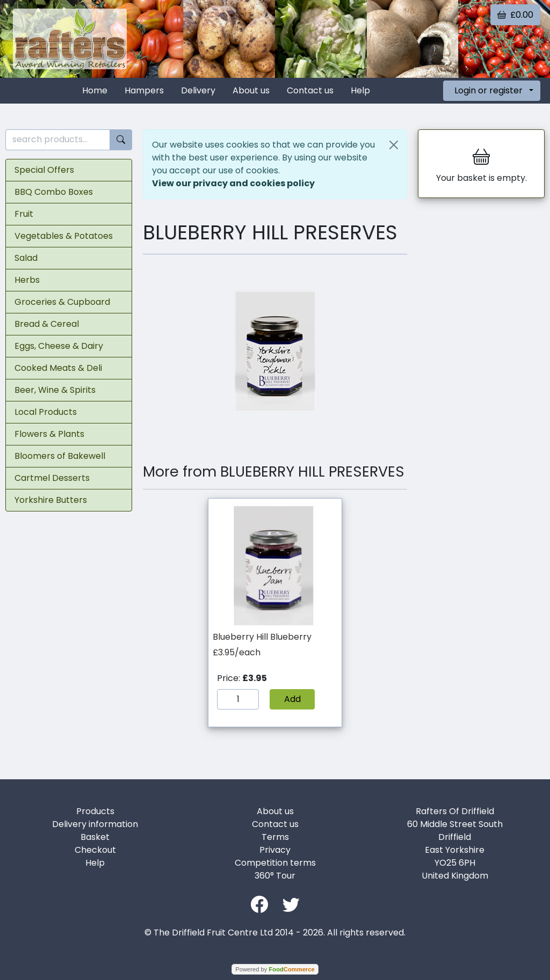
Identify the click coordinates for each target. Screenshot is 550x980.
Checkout (95, 850)
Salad (26, 258)
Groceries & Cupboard (62, 302)
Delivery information (95, 824)
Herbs (27, 280)
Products (95, 811)
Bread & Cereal (47, 324)
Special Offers (44, 170)
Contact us (310, 90)
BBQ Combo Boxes (54, 192)
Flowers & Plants (49, 434)
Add (292, 699)
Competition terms (275, 863)
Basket (95, 837)
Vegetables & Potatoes (64, 236)
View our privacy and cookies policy (233, 183)
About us (251, 90)
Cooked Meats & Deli (58, 368)
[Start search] (121, 140)
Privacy (275, 850)
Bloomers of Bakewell (60, 456)
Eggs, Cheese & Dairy (59, 346)
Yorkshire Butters (51, 500)
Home (95, 90)
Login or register (489, 90)
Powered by (275, 969)
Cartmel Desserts (52, 478)
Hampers (144, 90)
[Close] (394, 145)
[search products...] (58, 140)
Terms (275, 837)
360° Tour (275, 876)
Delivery (198, 90)
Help (360, 90)
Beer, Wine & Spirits (55, 390)
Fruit (24, 214)
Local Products (46, 412)
